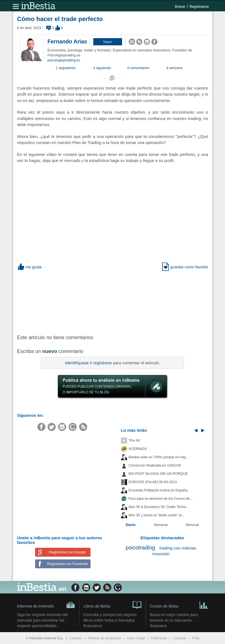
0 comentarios (138, 68)
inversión (161, 554)
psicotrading (140, 548)
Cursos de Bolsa (179, 604)
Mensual (192, 525)
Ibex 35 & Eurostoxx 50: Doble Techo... (159, 507)
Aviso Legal (136, 638)
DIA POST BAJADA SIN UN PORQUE (158, 474)
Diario (131, 525)
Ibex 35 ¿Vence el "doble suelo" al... (157, 515)
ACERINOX (138, 449)
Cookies (76, 638)
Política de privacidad (104, 638)
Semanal (161, 525)
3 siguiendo (102, 68)
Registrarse (199, 7)
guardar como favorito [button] (185, 267)
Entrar (180, 7)
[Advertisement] (106, 302)
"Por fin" (135, 441)
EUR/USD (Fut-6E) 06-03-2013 (153, 482)
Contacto (179, 638)
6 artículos (175, 68)
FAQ (196, 638)
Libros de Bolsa (113, 604)
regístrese (103, 363)
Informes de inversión (46, 605)
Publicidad (159, 638)
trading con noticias (178, 548)
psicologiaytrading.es (64, 60)
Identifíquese (77, 363)
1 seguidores (66, 68)
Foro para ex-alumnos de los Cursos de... (161, 499)
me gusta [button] (29, 267)
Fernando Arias (67, 41)
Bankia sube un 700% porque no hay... (159, 457)
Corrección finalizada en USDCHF (155, 465)
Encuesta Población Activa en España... (160, 490)
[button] (108, 42)
